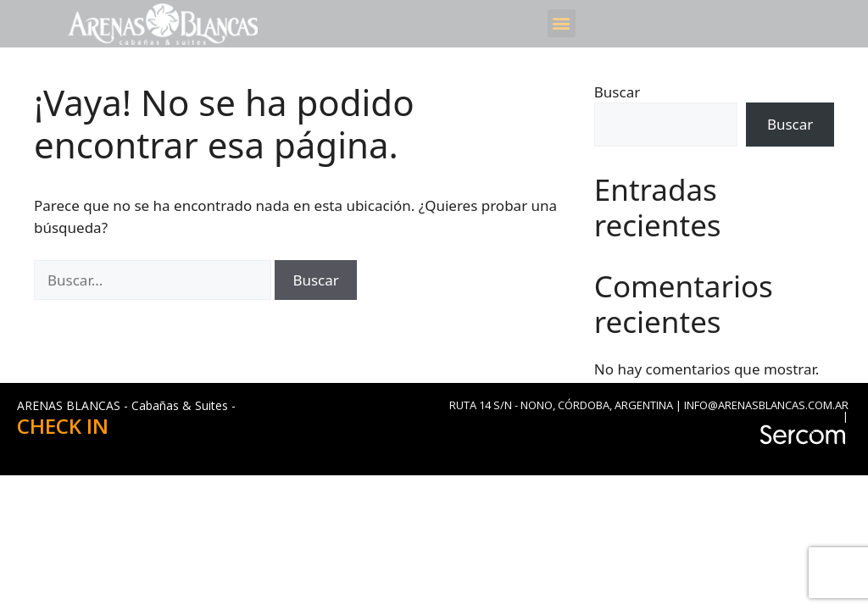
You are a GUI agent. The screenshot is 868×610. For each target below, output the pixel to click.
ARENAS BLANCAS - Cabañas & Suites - (126, 405)
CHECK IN (63, 426)
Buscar (617, 92)
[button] (562, 23)
